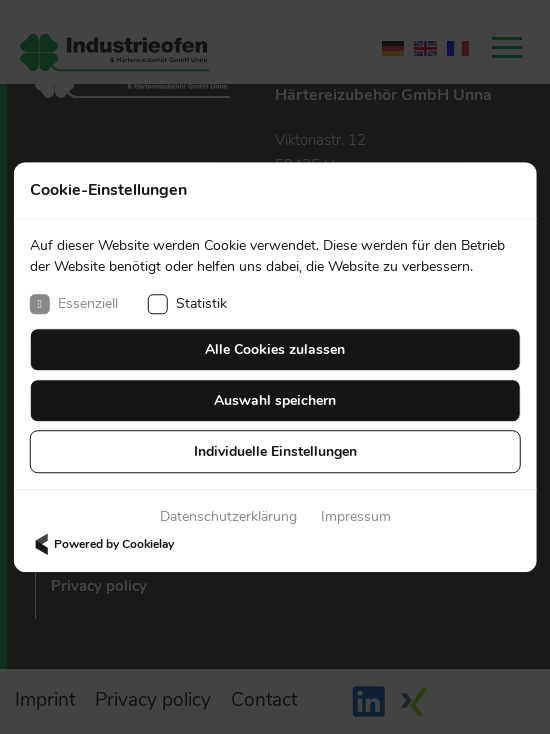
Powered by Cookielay (102, 544)
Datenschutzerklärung (228, 516)
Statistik (187, 304)
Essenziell (74, 304)
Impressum (356, 516)
